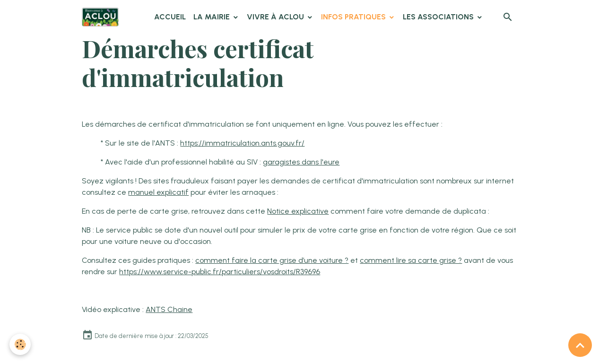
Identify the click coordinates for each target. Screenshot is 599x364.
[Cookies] (20, 344)
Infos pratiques (354, 17)
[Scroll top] (580, 345)
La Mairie (213, 17)
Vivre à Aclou (276, 17)
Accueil (170, 17)
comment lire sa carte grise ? (411, 260)
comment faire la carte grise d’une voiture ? (272, 260)
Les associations (439, 17)
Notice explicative (298, 211)
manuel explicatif (158, 192)
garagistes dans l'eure (301, 162)
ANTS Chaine (169, 309)
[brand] (102, 17)
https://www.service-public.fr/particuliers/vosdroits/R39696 (220, 272)
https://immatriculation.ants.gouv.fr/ (242, 143)
